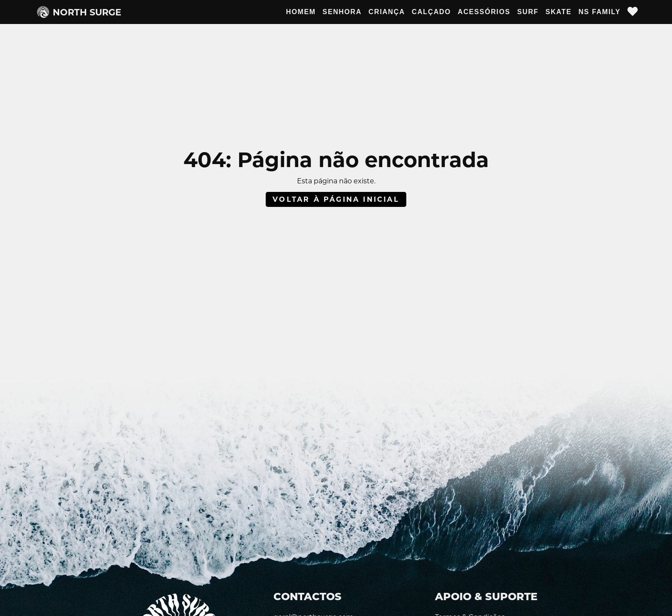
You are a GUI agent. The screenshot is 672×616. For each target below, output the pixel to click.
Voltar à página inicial (336, 199)
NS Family (600, 12)
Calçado (431, 12)
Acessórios (484, 12)
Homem (301, 12)
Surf (528, 12)
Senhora (342, 12)
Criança (387, 12)
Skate (559, 12)
